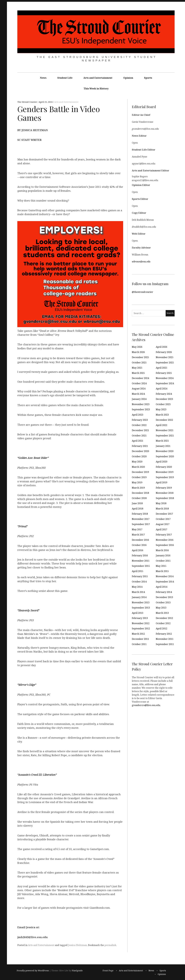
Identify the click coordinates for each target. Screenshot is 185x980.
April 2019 (162, 482)
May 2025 (137, 368)
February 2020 (164, 467)
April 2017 (162, 529)
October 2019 (139, 477)
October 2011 (139, 644)
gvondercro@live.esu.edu (146, 705)
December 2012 (164, 618)
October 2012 (163, 623)
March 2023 (162, 415)
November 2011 (165, 639)
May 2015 (161, 566)
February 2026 (164, 352)
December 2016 (140, 540)
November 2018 (165, 493)
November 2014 (165, 576)
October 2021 (139, 436)
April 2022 (162, 425)
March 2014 (138, 592)
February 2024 (164, 394)
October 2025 (139, 363)
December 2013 (164, 597)
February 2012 (164, 634)
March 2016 (162, 550)
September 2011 (165, 644)
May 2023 (161, 409)
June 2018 (137, 503)
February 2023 (140, 420)
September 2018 (165, 498)
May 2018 (161, 503)
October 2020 (139, 456)
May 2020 (137, 462)
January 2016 (163, 555)
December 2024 (140, 378)
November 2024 (165, 378)
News (43, 78)
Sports (148, 78)
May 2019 (137, 482)
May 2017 (137, 529)
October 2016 (139, 545)
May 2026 (137, 347)
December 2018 (140, 493)
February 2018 (140, 514)
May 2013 (161, 608)
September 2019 (165, 477)
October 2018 (139, 498)
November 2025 (165, 357)
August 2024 (139, 389)
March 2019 (138, 488)
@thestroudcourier (142, 292)
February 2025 (164, 373)
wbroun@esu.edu (141, 261)
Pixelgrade (77, 971)
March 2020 (138, 467)
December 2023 (164, 399)
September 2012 (141, 629)
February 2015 (140, 576)
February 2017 (164, 535)
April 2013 (138, 613)
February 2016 (140, 555)
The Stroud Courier (27, 102)
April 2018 (138, 509)
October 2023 (163, 404)
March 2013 (162, 613)
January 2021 (163, 446)
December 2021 (140, 430)
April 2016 (138, 550)
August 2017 (163, 524)
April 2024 (162, 389)
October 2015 (163, 561)
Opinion (128, 78)
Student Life (65, 78)
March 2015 (162, 571)
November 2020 (165, 451)
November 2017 (141, 519)
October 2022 (139, 425)
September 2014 (165, 582)
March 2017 (138, 535)
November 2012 (141, 623)
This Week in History (96, 89)
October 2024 (139, 383)
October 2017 (163, 519)
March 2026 (138, 352)
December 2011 (140, 639)
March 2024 (138, 394)
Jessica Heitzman (77, 945)
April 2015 (138, 571)
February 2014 (164, 592)
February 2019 (164, 488)
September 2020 (165, 456)
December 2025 (140, 357)
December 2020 (140, 451)
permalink (110, 945)
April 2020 (162, 462)
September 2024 (165, 383)
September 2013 (141, 608)
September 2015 (141, 566)
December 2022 (164, 420)
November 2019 (165, 472)
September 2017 (141, 524)
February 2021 (140, 446)
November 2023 (141, 404)
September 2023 (141, 409)
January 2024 (139, 399)
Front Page (108, 971)
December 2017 (164, 514)
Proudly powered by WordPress (33, 971)
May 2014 (137, 587)
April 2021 (138, 441)
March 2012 (138, 634)
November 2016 (165, 540)
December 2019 (140, 472)
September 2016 (165, 545)
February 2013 (140, 618)
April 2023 (138, 415)
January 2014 (139, 597)
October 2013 (163, 602)
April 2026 (162, 347)
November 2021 (165, 430)
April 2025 (162, 368)
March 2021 (162, 441)
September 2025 (165, 363)
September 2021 (165, 436)
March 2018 (162, 509)
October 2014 (139, 582)
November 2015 (141, 561)
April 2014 (162, 587)
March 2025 (138, 373)
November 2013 (141, 602)
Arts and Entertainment (98, 78)
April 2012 (162, 629)
